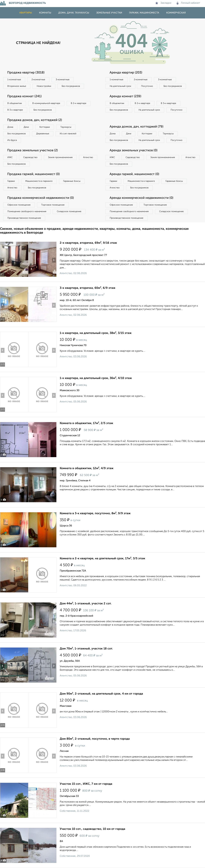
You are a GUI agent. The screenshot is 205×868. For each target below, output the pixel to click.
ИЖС (10, 157)
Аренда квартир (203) (126, 73)
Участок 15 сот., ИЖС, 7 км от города (86, 784)
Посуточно (147, 86)
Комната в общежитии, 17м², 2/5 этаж (86, 423)
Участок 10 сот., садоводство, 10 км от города (92, 829)
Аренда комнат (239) (125, 96)
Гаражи (11, 181)
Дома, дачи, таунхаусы (74, 13)
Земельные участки (109, 13)
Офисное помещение (19, 205)
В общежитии (15, 103)
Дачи (26, 127)
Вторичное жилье (17, 86)
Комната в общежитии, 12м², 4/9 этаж (87, 468)
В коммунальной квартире (46, 103)
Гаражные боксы (72, 181)
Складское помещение (69, 211)
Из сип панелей (68, 134)
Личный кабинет (188, 3)
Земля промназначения (60, 157)
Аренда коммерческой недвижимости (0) (141, 198)
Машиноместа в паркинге (39, 181)
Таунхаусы (66, 127)
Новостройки (44, 86)
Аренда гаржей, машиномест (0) (134, 174)
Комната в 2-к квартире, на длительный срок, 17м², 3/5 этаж (102, 559)
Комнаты (45, 13)
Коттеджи (45, 127)
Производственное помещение (24, 218)
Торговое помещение (53, 205)
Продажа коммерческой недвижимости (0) (41, 198)
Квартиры (26, 13)
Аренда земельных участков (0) (133, 150)
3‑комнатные (63, 80)
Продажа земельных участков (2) (33, 150)
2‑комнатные (38, 80)
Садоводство (30, 157)
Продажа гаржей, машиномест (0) (33, 174)
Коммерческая (176, 13)
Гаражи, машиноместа (144, 13)
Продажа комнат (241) (24, 96)
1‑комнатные (14, 80)
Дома (10, 127)
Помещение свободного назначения (27, 211)
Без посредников (71, 86)
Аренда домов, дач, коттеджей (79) (136, 127)
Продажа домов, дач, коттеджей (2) (35, 120)
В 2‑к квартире (79, 103)
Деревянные (43, 134)
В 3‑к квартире (15, 110)
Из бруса (12, 140)
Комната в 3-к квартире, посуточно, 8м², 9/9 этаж (95, 513)
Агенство (88, 157)
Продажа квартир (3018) (26, 73)
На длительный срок (120, 86)
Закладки (163, 3)
